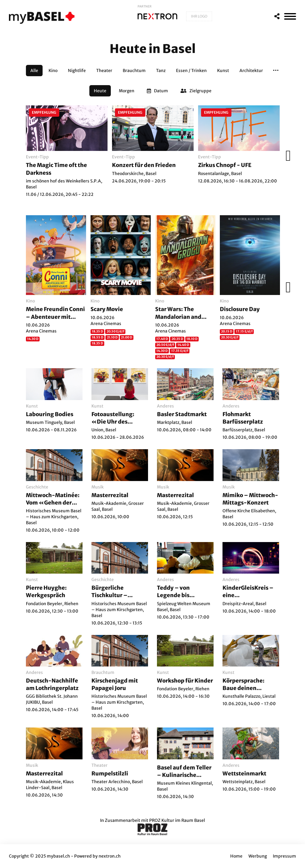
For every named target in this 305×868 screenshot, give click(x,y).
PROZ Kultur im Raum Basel (177, 820)
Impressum (284, 856)
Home (236, 856)
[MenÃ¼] (290, 16)
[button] (276, 71)
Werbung (258, 856)
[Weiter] (287, 156)
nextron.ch (110, 856)
